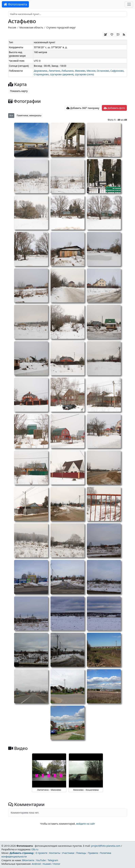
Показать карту (19, 91)
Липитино (54, 71)
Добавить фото (114, 108)
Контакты (55, 853)
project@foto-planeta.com (106, 846)
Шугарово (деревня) (62, 74)
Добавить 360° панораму (83, 108)
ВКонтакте (28, 860)
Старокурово (41, 74)
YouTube (41, 860)
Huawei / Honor (51, 864)
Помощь (81, 853)
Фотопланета (15, 4)
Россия (12, 27)
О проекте (41, 853)
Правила (93, 853)
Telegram (53, 860)
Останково (103, 71)
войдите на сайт (86, 824)
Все (11, 115)
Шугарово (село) (84, 74)
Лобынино (67, 71)
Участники (68, 853)
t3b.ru (35, 849)
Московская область (31, 27)
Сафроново (117, 71)
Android (36, 864)
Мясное (91, 71)
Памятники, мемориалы (29, 115)
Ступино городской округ (61, 27)
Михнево (80, 71)
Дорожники (41, 71)
